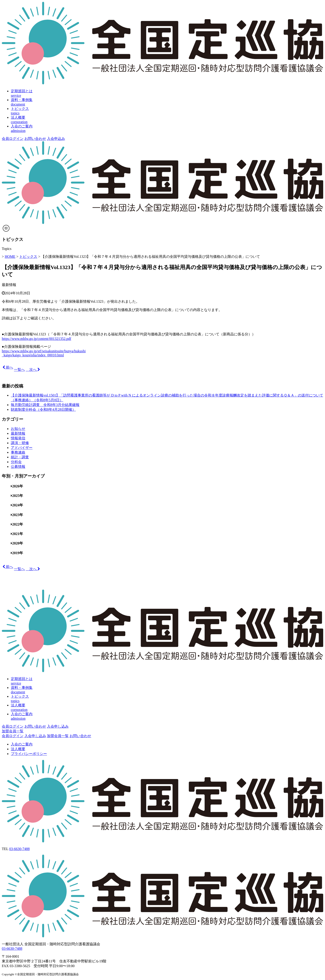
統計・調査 (20, 457)
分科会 (16, 462)
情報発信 (18, 438)
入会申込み (56, 139)
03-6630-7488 (20, 849)
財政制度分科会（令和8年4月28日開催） (43, 409)
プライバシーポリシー (29, 754)
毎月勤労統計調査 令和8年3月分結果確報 (45, 405)
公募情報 (18, 467)
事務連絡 (18, 452)
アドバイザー (22, 448)
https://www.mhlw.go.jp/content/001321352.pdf (36, 339)
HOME (10, 257)
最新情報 (9, 285)
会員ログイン (13, 139)
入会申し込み (58, 726)
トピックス (28, 257)
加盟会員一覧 (13, 731)
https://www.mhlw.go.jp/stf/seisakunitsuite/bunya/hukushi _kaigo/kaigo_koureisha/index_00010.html (44, 353)
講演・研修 (20, 443)
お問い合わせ (35, 139)
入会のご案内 (22, 744)
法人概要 (18, 749)
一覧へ (19, 370)
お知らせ (18, 429)
